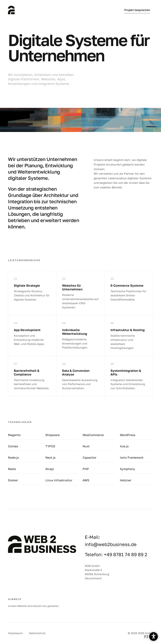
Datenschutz (37, 633)
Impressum (15, 633)
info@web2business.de (111, 544)
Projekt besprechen (137, 10)
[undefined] (154, 637)
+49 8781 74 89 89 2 (126, 554)
